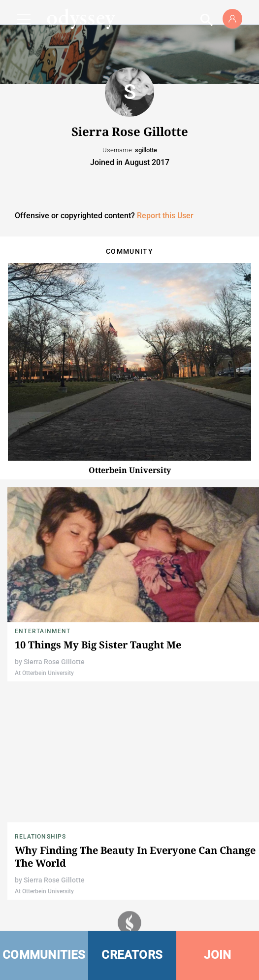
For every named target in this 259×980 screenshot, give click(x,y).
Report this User (165, 216)
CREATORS (132, 955)
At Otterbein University (44, 673)
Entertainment (43, 631)
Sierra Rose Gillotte (54, 662)
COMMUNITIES (44, 955)
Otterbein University (130, 470)
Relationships (41, 837)
